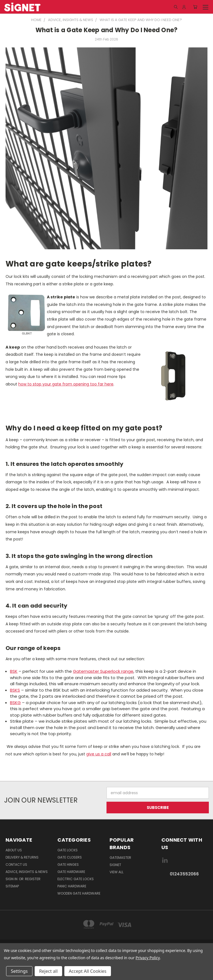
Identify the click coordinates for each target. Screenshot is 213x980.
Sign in (12, 879)
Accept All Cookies (88, 971)
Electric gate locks (76, 879)
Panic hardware (72, 886)
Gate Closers (70, 857)
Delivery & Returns (22, 857)
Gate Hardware (71, 872)
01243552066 (184, 874)
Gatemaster (120, 858)
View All (116, 872)
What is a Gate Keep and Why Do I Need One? (107, 30)
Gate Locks (68, 850)
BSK (14, 671)
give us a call (99, 754)
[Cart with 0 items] (195, 7)
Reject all (48, 971)
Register (33, 879)
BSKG (15, 703)
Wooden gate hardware (79, 893)
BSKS (15, 690)
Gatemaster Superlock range (103, 671)
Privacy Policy (148, 958)
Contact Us (16, 865)
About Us (14, 850)
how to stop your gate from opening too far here (66, 384)
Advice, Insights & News (27, 872)
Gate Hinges (68, 865)
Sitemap (12, 886)
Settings (19, 971)
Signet (115, 865)
